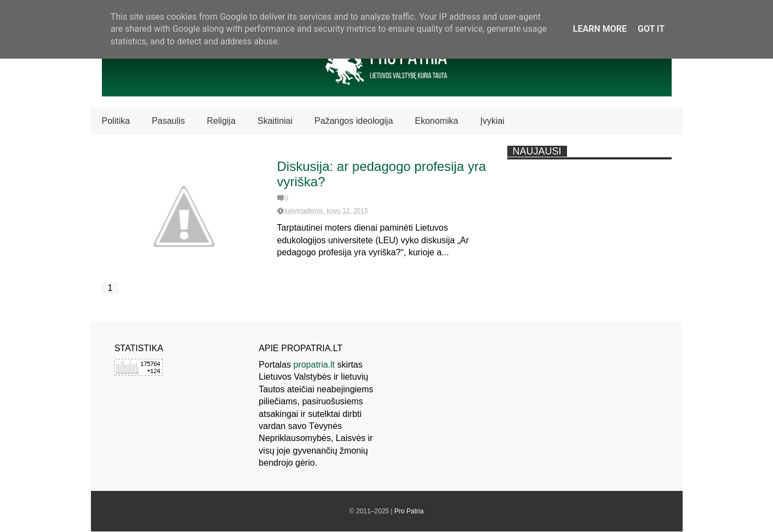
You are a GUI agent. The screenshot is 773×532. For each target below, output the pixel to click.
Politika (116, 121)
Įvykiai (492, 121)
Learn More (600, 29)
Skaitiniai (275, 121)
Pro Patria (409, 511)
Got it (651, 29)
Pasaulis (168, 121)
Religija (221, 121)
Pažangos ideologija (354, 121)
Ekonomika (436, 121)
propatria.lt (314, 365)
